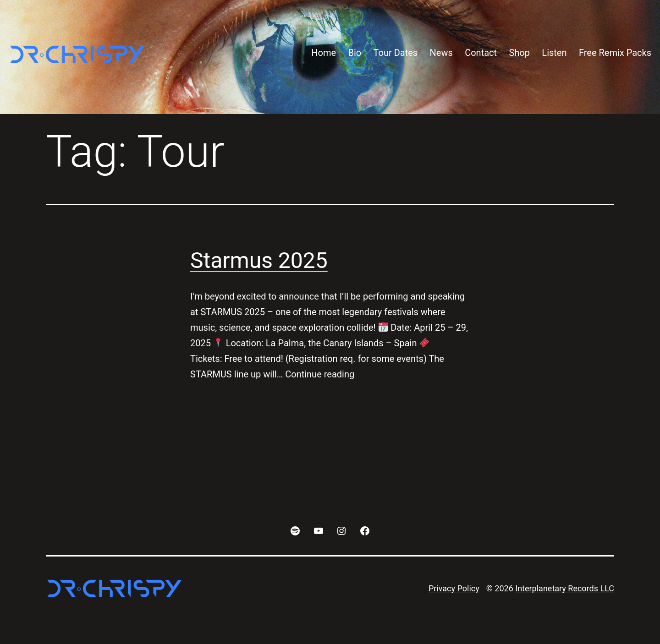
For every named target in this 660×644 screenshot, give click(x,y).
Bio (355, 53)
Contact (481, 53)
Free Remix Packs (615, 53)
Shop (519, 53)
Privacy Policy (454, 588)
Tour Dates (396, 53)
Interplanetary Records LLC (565, 588)
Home (324, 53)
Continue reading (320, 374)
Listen (554, 53)
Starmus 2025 (259, 260)
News (441, 53)
